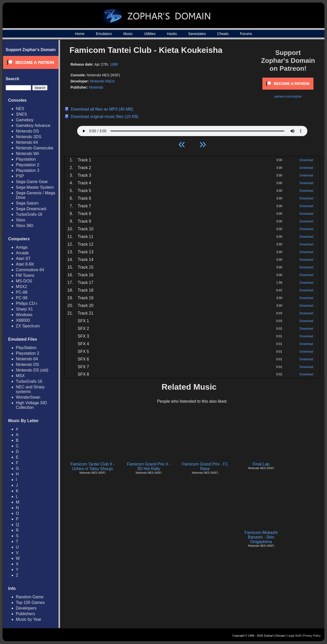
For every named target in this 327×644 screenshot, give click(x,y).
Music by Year (29, 619)
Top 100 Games (30, 603)
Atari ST (23, 259)
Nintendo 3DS (29, 137)
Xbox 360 (25, 226)
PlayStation (26, 348)
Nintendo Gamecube (35, 148)
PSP (20, 176)
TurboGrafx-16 (29, 214)
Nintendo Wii (27, 154)
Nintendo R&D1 (102, 81)
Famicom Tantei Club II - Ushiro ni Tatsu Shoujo (92, 466)
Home (80, 34)
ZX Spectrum (28, 326)
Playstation (26, 159)
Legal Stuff (294, 636)
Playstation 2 (28, 165)
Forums (246, 34)
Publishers (25, 614)
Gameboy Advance (33, 126)
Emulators (104, 34)
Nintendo (96, 87)
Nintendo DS (27, 131)
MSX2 (21, 287)
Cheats (223, 34)
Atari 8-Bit (25, 264)
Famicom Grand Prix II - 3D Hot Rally (149, 466)
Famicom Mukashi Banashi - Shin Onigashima (261, 537)
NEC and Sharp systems (30, 389)
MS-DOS (24, 281)
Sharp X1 (24, 309)
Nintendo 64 (27, 142)
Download (306, 160)
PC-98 (22, 298)
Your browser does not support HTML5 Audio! (192, 130)
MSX (20, 376)
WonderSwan (28, 397)
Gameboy (25, 120)
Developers (26, 608)
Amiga (22, 247)
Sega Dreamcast (31, 209)
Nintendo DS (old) (32, 370)
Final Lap (261, 464)
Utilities (150, 34)
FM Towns (25, 275)
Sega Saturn (27, 203)
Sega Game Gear (32, 182)
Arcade (22, 253)
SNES (21, 114)
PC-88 (22, 292)
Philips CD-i (27, 303)
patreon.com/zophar (288, 97)
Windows (24, 315)
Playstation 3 (28, 170)
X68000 (23, 320)
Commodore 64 (30, 270)
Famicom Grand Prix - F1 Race (205, 466)
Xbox (20, 220)
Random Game (30, 597)
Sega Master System (35, 187)
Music (128, 34)
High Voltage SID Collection (31, 405)
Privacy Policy (312, 636)
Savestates (197, 34)
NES (20, 109)
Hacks (172, 34)
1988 (114, 64)
